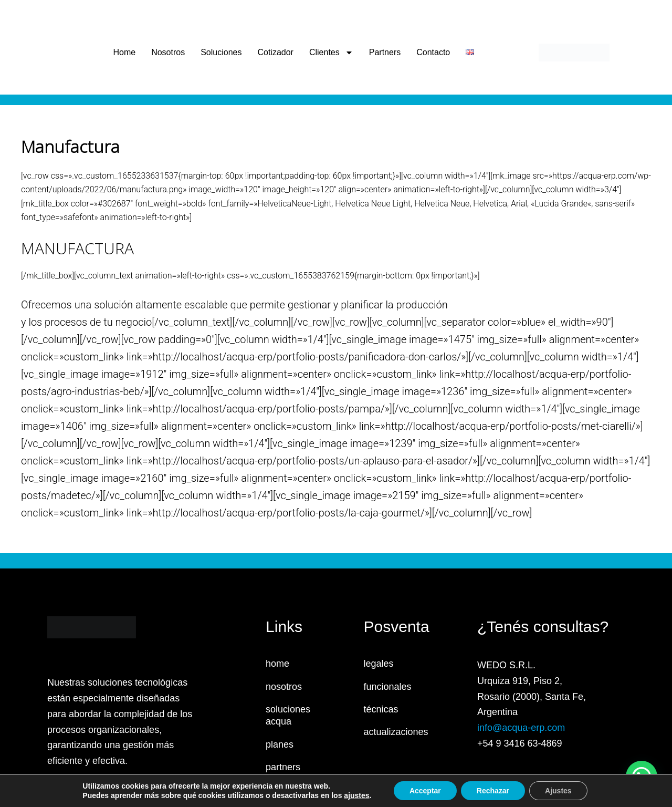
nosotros (284, 687)
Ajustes (558, 791)
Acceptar (425, 791)
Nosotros (168, 52)
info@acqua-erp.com (521, 728)
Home (124, 52)
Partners (385, 52)
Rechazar (493, 791)
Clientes (331, 53)
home (277, 664)
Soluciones (221, 52)
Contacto (433, 52)
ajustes (356, 795)
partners (283, 767)
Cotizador (275, 52)
